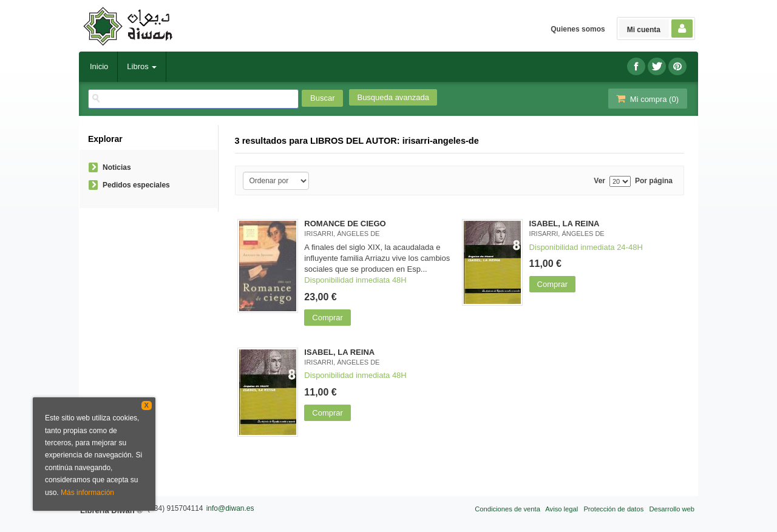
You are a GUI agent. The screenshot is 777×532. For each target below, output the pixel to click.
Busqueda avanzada (393, 97)
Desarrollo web (672, 509)
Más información (87, 493)
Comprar (327, 318)
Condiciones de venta (507, 509)
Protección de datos (613, 509)
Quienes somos (578, 29)
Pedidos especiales (136, 185)
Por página (654, 181)
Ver (599, 181)
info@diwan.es (230, 508)
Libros (142, 66)
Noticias (117, 167)
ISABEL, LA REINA (565, 224)
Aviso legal (562, 509)
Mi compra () (646, 99)
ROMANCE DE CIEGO (345, 224)
